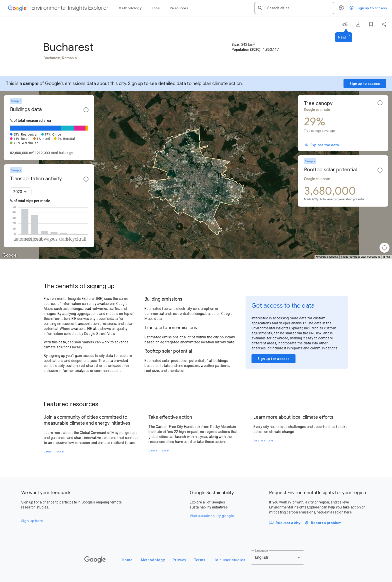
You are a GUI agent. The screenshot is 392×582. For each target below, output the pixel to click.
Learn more (54, 451)
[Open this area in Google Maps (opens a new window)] (9, 255)
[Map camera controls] (384, 248)
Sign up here (32, 521)
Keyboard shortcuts (327, 257)
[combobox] (299, 8)
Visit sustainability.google (212, 516)
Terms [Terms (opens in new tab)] (387, 257)
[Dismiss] (349, 36)
